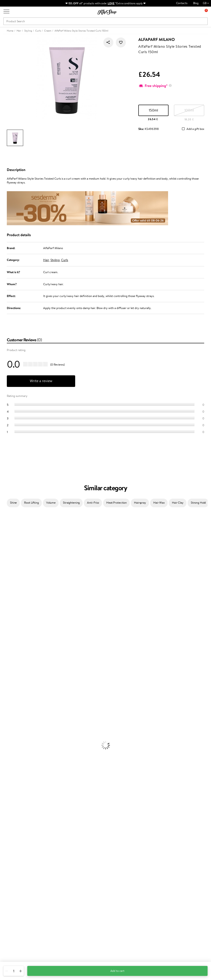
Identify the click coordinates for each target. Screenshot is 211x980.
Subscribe (174, 883)
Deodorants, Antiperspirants (18, 756)
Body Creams (9, 739)
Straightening (71, 503)
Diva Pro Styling (10, 619)
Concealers (7, 778)
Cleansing (6, 747)
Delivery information (54, 870)
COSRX (5, 579)
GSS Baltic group (87, 887)
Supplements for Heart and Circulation (25, 836)
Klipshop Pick (83, 878)
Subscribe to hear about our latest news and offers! (181, 863)
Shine (13, 503)
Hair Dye (6, 730)
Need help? (11, 923)
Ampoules (6, 712)
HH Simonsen (9, 593)
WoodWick (7, 570)
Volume (51, 503)
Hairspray (140, 503)
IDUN (4, 672)
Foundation (7, 770)
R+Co (4, 659)
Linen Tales (7, 575)
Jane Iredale (8, 548)
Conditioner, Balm (11, 703)
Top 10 (79, 870)
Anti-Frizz (93, 503)
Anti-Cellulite (9, 752)
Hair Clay (178, 503)
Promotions (83, 856)
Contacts (182, 3)
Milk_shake (7, 522)
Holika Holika (8, 655)
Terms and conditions (20, 861)
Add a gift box (195, 129)
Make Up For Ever (11, 681)
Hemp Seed (7, 544)
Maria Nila (6, 623)
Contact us (48, 861)
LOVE (111, 3)
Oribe (4, 632)
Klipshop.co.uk (17, 856)
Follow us (9, 952)
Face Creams (8, 734)
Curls (65, 260)
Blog (196, 3)
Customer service (53, 856)
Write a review (41, 381)
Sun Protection (10, 761)
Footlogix (6, 646)
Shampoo (6, 699)
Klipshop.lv (82, 891)
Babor (4, 526)
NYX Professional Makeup (16, 584)
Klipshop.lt (82, 895)
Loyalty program (85, 874)
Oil (2, 708)
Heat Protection (117, 503)
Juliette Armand (10, 517)
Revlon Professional (12, 628)
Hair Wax (159, 503)
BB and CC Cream (11, 787)
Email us (9, 936)
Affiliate (12, 878)
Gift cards (47, 874)
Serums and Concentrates (16, 743)
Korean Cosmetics (12, 765)
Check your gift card (54, 878)
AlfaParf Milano (157, 40)
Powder (5, 783)
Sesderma (6, 539)
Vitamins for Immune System (19, 832)
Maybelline (7, 557)
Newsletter (170, 856)
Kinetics (5, 641)
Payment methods (53, 865)
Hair (46, 260)
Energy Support (10, 814)
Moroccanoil (8, 601)
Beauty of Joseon (11, 561)
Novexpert (7, 690)
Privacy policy (16, 865)
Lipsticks (5, 801)
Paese (4, 597)
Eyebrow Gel (8, 774)
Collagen (6, 809)
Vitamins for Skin (11, 818)
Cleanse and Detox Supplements (21, 823)
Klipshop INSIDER (18, 874)
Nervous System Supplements (19, 827)
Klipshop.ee (82, 900)
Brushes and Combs (12, 721)
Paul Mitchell (8, 677)
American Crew (10, 685)
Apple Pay (13, 870)
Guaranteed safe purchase (177, 840)
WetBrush (6, 668)
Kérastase (6, 535)
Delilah (4, 531)
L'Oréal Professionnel (13, 606)
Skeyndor (6, 615)
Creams (5, 716)
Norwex (5, 588)
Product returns (68, 840)
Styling (55, 260)
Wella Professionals (12, 610)
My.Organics (8, 566)
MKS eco (6, 637)
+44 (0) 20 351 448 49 (18, 928)
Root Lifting (31, 503)
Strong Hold (198, 503)
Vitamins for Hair (11, 805)
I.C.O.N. (5, 553)
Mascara (5, 792)
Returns (46, 883)
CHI (3, 650)
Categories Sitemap (19, 883)
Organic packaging (121, 840)
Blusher (5, 796)
